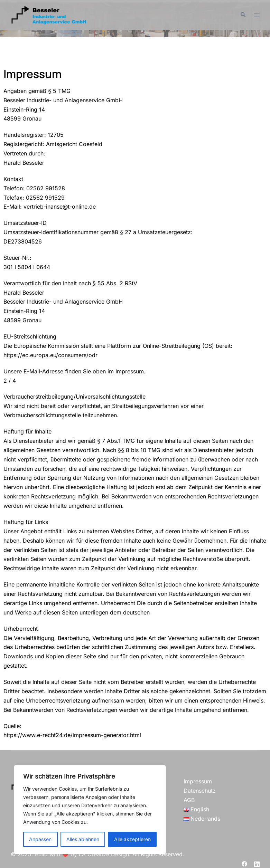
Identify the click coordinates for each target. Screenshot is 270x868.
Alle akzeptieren (132, 839)
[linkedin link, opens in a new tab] (257, 864)
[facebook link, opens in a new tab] (244, 864)
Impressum (198, 781)
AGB (189, 800)
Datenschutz (200, 791)
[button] (243, 15)
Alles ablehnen (83, 839)
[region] (90, 810)
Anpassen (40, 839)
